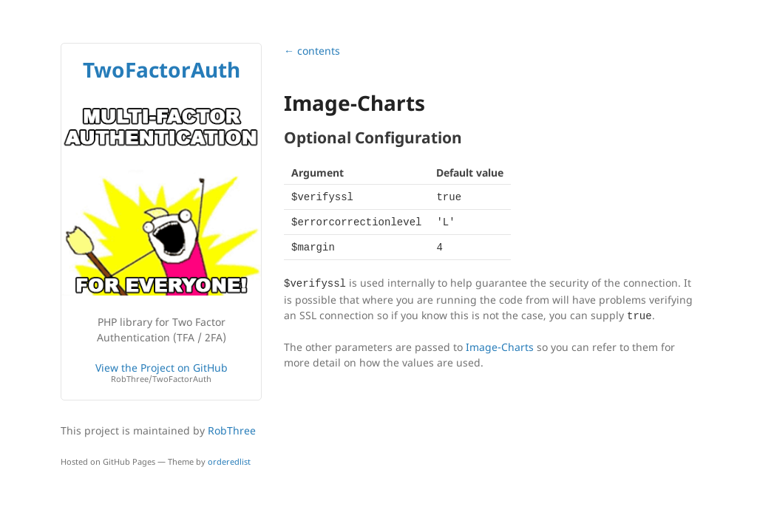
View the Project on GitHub (161, 373)
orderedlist (229, 461)
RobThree (232, 430)
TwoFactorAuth (162, 69)
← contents (312, 51)
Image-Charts (500, 347)
